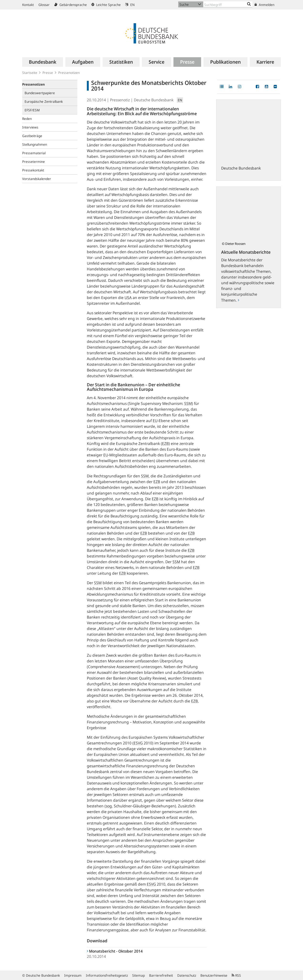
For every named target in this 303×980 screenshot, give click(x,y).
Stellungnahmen (35, 144)
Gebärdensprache (71, 5)
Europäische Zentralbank (44, 101)
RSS (236, 975)
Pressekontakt (33, 170)
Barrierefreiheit (161, 975)
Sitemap (138, 975)
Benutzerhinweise (214, 975)
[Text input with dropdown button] (228, 4)
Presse (48, 73)
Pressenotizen (69, 73)
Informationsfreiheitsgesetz (107, 975)
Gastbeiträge (32, 136)
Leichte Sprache (106, 5)
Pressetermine (34, 162)
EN (130, 5)
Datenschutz (187, 975)
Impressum (73, 975)
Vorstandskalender (37, 179)
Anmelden (264, 5)
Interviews (30, 127)
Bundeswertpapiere (40, 93)
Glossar (44, 5)
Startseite (30, 73)
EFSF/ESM (32, 110)
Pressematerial (34, 153)
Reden (27, 119)
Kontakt (28, 5)
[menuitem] (43, 62)
